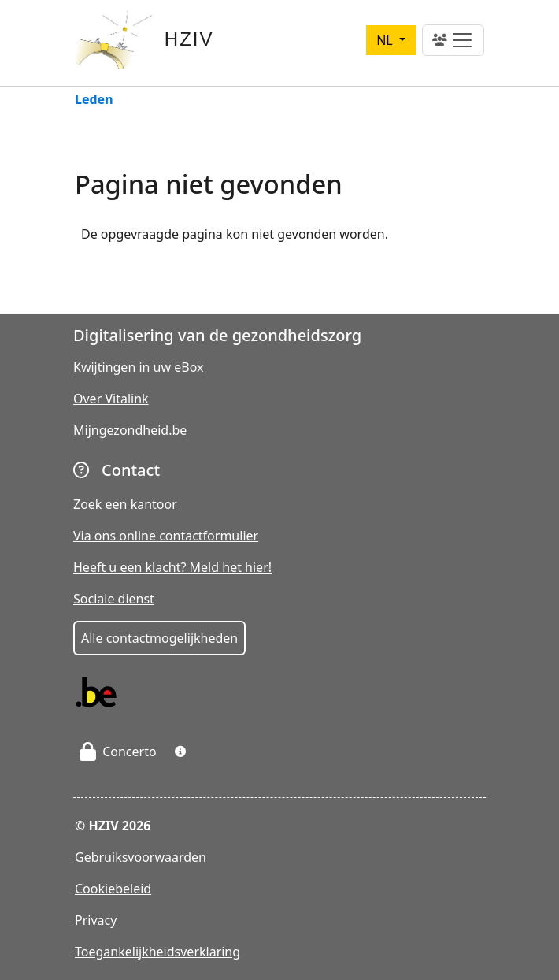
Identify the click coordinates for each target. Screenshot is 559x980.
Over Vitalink (111, 399)
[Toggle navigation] (453, 40)
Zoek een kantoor (125, 504)
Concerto (118, 752)
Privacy (96, 920)
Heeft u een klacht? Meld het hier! (172, 567)
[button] (180, 752)
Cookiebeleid (113, 889)
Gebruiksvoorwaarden (141, 857)
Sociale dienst (114, 599)
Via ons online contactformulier (166, 536)
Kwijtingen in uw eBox (139, 367)
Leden (94, 100)
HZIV (189, 39)
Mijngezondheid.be (130, 430)
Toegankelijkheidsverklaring (157, 952)
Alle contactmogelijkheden (159, 638)
